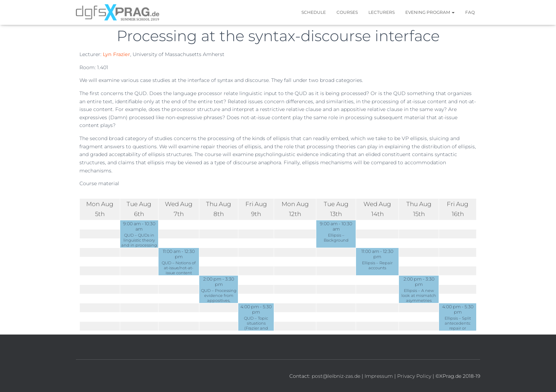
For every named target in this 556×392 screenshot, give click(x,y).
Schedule (314, 12)
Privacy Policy (414, 376)
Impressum (379, 376)
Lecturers (382, 12)
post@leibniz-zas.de (336, 376)
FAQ (470, 12)
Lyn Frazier (116, 54)
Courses (347, 12)
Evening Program (430, 12)
